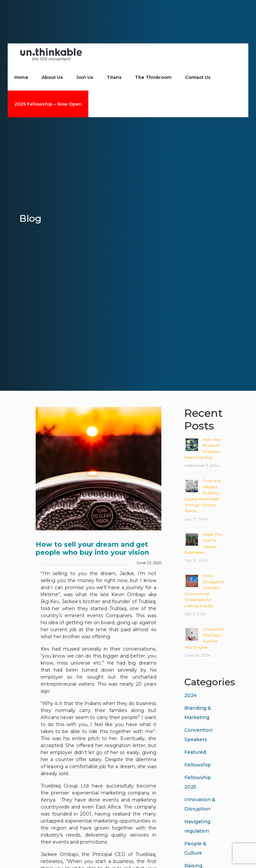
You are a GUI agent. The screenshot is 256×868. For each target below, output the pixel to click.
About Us (52, 77)
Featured (195, 752)
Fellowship (198, 765)
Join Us (85, 77)
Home (21, 77)
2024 (190, 695)
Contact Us (198, 77)
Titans (114, 77)
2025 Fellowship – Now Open (48, 104)
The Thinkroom (153, 77)
